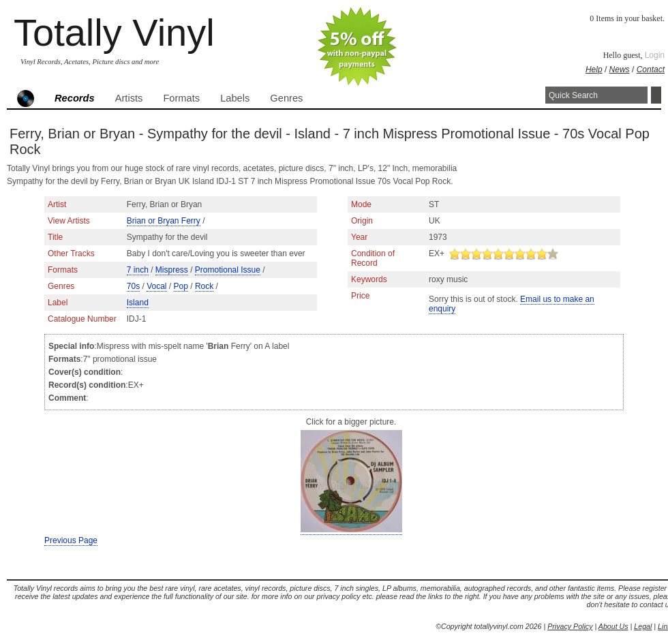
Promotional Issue (228, 270)
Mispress (172, 270)
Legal (643, 626)
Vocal (156, 286)
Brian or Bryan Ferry (164, 221)
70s (133, 286)
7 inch (138, 270)
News (620, 70)
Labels (235, 98)
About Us (613, 626)
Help (594, 70)
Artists (129, 98)
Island (138, 303)
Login (655, 55)
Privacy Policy (570, 626)
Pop (181, 286)
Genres (286, 98)
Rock (204, 286)
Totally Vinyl (114, 32)
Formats (181, 98)
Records (75, 98)
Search (656, 95)
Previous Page (71, 540)
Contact (651, 70)
